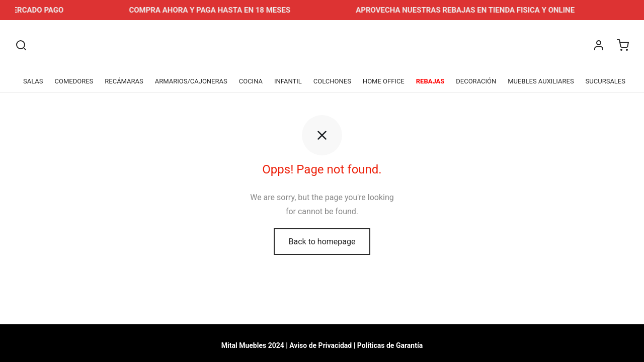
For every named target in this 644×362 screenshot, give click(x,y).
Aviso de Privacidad (320, 345)
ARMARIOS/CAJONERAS (191, 81)
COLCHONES (332, 81)
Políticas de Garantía (390, 345)
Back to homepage (322, 243)
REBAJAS (430, 81)
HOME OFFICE (384, 81)
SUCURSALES (606, 81)
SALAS (33, 81)
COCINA (251, 81)
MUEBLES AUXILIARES (541, 81)
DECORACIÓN (476, 81)
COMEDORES (74, 81)
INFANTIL (288, 81)
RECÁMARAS (124, 81)
